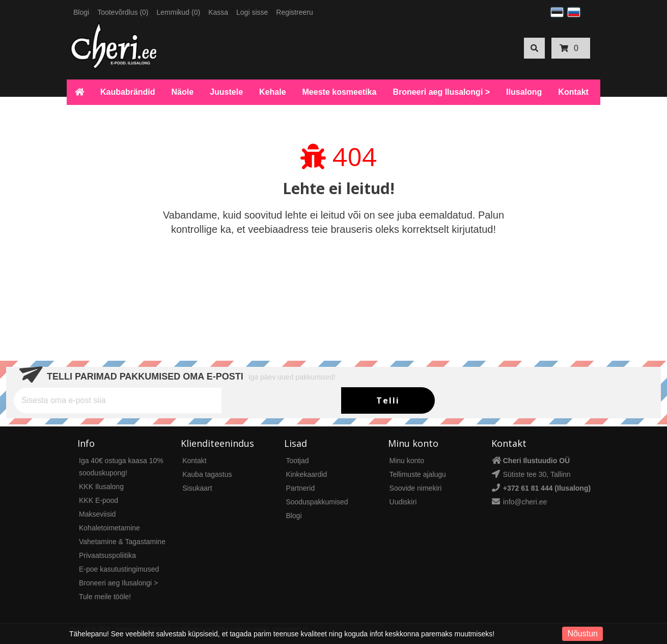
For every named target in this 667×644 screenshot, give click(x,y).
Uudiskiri (403, 502)
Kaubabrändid (128, 92)
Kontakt (573, 92)
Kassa (218, 12)
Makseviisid (97, 514)
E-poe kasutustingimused (119, 569)
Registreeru (294, 12)
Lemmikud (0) (179, 12)
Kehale (272, 92)
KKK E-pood (99, 500)
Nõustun (582, 634)
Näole (183, 92)
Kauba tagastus (207, 474)
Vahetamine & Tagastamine (122, 542)
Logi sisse (252, 12)
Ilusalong (524, 92)
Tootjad (297, 461)
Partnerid (300, 488)
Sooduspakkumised (317, 502)
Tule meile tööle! (105, 597)
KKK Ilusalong (101, 487)
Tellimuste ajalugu (418, 474)
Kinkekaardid (306, 474)
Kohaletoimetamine (109, 528)
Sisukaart (197, 488)
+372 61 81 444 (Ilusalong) (547, 488)
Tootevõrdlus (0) (123, 12)
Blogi (81, 12)
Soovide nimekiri (416, 488)
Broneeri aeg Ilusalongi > (441, 92)
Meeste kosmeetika (340, 92)
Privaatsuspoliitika (107, 555)
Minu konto (407, 461)
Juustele (226, 92)
